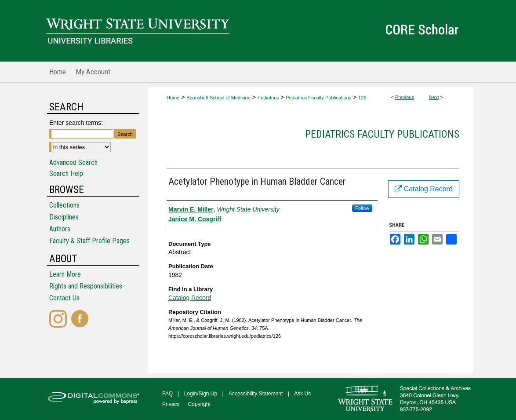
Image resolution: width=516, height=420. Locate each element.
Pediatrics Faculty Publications (318, 98)
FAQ (167, 394)
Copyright (199, 404)
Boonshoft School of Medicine (218, 98)
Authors (60, 229)
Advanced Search (73, 163)
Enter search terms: (76, 123)
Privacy (171, 404)
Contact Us (64, 298)
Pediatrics (268, 98)
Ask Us (302, 394)
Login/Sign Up (201, 394)
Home (173, 98)
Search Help (66, 173)
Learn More (65, 274)
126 (362, 98)
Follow (362, 208)
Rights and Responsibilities (86, 286)
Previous (405, 97)
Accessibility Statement (256, 394)
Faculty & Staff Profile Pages (89, 241)
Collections (64, 205)
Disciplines (64, 217)
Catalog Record (190, 298)
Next (434, 97)
